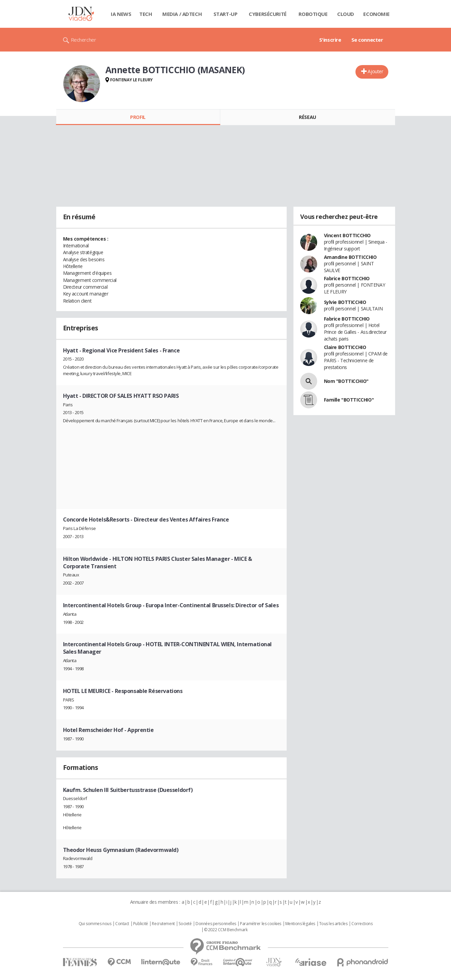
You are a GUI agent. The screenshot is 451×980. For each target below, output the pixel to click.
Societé (185, 924)
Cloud (346, 14)
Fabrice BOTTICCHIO (347, 278)
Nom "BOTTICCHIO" (346, 381)
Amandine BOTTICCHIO (350, 257)
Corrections (362, 924)
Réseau (307, 117)
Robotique (313, 14)
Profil (138, 117)
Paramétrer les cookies (261, 924)
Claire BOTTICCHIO (345, 347)
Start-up (225, 14)
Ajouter (375, 71)
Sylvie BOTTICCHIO (345, 302)
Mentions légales (300, 924)
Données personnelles (216, 924)
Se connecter (367, 40)
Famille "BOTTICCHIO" (349, 400)
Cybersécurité (268, 14)
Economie (376, 14)
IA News (121, 14)
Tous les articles (333, 924)
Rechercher (84, 40)
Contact (122, 924)
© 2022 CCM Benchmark (226, 930)
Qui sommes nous (95, 924)
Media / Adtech (182, 14)
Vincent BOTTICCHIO (347, 235)
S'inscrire (330, 40)
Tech (146, 14)
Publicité (141, 924)
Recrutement (163, 924)
